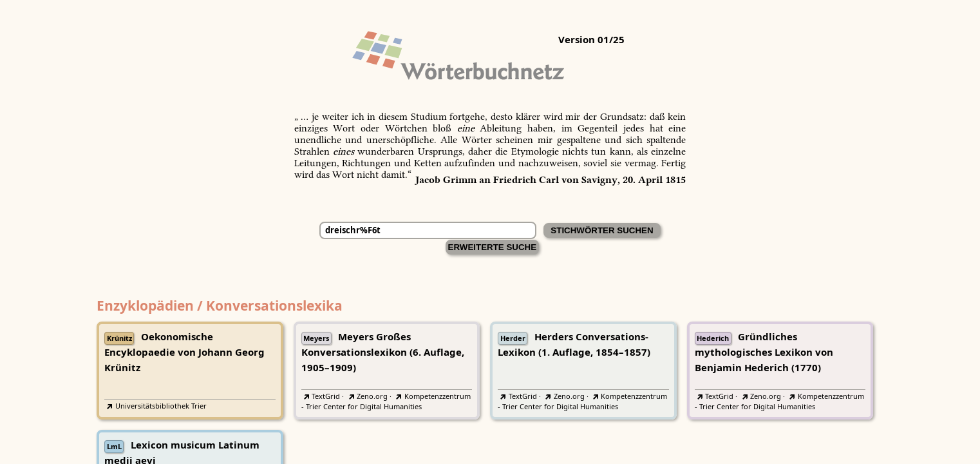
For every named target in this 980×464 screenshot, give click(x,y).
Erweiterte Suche (493, 247)
